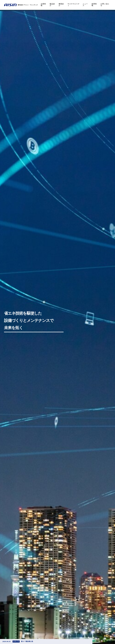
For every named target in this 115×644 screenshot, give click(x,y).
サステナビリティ (74, 5)
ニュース (85, 5)
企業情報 (43, 5)
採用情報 (94, 5)
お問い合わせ (105, 5)
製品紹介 (52, 5)
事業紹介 (61, 5)
